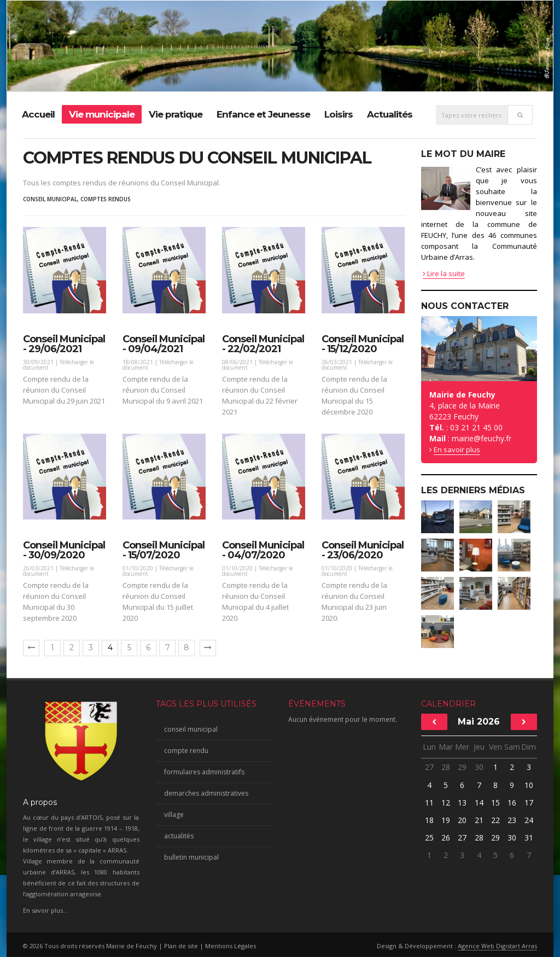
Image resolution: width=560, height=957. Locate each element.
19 (446, 820)
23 (512, 820)
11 (429, 803)
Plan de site (181, 946)
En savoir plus (457, 450)
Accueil (38, 114)
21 (479, 820)
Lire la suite (444, 273)
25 (429, 838)
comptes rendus (106, 199)
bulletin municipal (191, 857)
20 (462, 820)
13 (462, 803)
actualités (179, 836)
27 (429, 767)
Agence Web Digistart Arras (497, 946)
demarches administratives (206, 793)
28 (446, 767)
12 (446, 803)
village (174, 815)
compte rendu (186, 751)
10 (529, 785)
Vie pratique (176, 114)
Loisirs (339, 114)
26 (446, 838)
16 (512, 803)
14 (479, 803)
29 (462, 767)
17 (529, 803)
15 (495, 803)
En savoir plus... (45, 910)
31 (529, 838)
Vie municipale (102, 114)
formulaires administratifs (204, 772)
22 (495, 820)
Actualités (390, 114)
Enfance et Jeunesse (263, 114)
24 (529, 820)
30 (479, 767)
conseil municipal (50, 199)
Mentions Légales (231, 946)
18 (429, 820)
